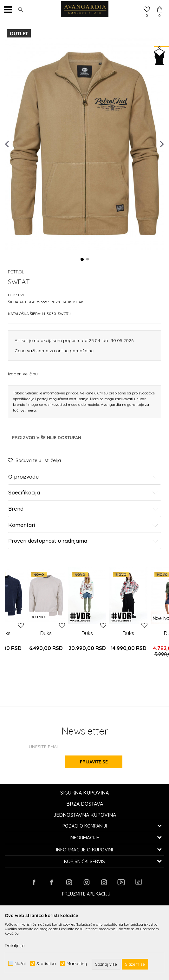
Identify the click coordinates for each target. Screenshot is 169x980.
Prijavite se (94, 762)
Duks (46, 633)
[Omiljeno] (147, 10)
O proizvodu (83, 477)
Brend (83, 509)
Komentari (83, 525)
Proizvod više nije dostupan (47, 438)
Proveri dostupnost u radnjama (83, 541)
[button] (21, 10)
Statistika (46, 963)
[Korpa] (159, 3)
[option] (84, 144)
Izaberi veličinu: (23, 374)
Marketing (77, 963)
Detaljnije (15, 945)
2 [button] (88, 259)
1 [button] (82, 259)
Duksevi (16, 295)
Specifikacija (83, 493)
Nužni (20, 963)
